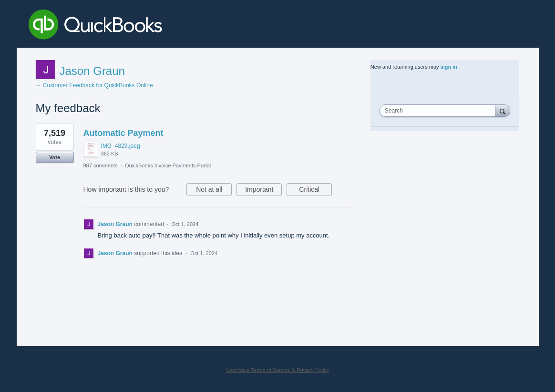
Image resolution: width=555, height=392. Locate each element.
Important (263, 191)
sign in (449, 67)
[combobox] (440, 111)
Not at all (214, 191)
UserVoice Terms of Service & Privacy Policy (278, 370)
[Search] (503, 110)
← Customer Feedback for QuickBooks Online (94, 85)
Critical (315, 191)
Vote (55, 157)
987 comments (101, 165)
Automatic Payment (123, 133)
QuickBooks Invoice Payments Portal (168, 165)
